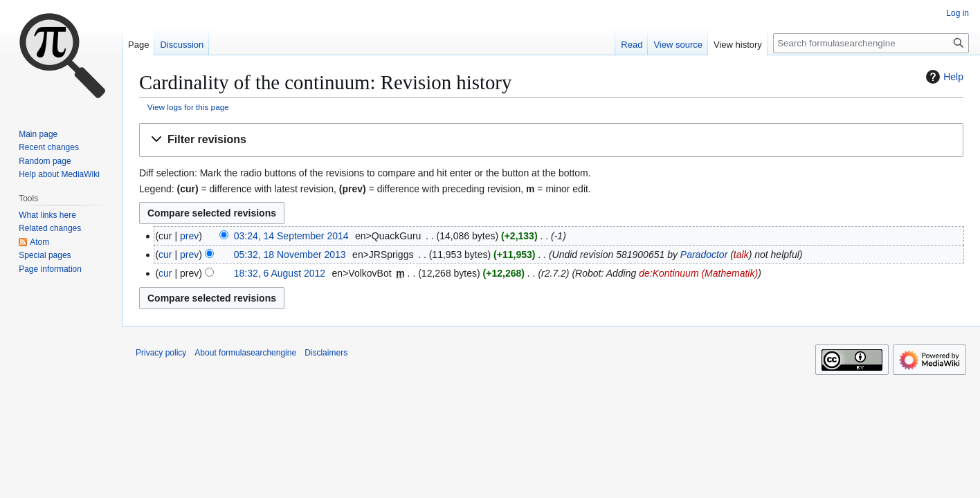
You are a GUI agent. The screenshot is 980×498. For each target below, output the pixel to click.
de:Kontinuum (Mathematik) (698, 273)
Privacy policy (161, 353)
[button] (551, 140)
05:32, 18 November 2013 (290, 255)
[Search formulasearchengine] (871, 43)
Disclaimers (326, 353)
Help (943, 77)
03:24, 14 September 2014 (291, 236)
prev (189, 236)
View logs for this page (188, 107)
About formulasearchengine (245, 353)
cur (165, 255)
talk (741, 255)
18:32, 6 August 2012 (280, 273)
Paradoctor (704, 255)
